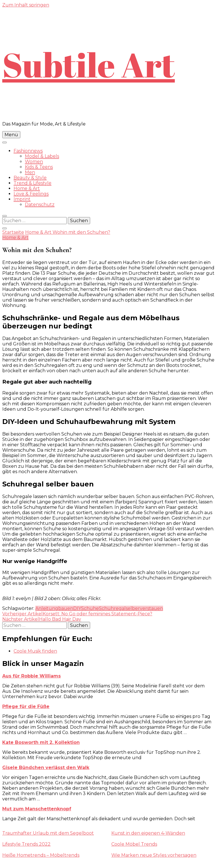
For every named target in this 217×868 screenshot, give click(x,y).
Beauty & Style (30, 178)
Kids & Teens (39, 167)
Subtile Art (89, 64)
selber (133, 608)
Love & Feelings (31, 194)
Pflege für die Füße (26, 706)
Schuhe (90, 608)
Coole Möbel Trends (134, 844)
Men (30, 172)
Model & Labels (42, 156)
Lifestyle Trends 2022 (26, 844)
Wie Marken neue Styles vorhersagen (154, 855)
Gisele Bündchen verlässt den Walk (46, 768)
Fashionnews (28, 151)
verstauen (151, 608)
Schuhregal (112, 608)
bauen (66, 608)
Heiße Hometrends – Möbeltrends (41, 855)
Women (34, 162)
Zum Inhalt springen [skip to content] (26, 5)
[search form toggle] (5, 216)
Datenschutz (40, 204)
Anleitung (47, 608)
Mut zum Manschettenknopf (37, 809)
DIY (77, 608)
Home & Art (27, 188)
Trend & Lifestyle (32, 183)
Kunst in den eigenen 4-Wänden (148, 833)
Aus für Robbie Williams (32, 676)
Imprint (22, 199)
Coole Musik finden (35, 651)
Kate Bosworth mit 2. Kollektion (41, 742)
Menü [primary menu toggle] (11, 135)
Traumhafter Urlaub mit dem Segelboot (48, 833)
